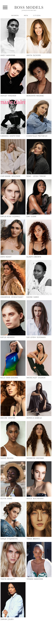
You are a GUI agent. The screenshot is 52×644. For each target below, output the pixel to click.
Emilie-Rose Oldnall (10, 216)
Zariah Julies (7, 619)
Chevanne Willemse (11, 176)
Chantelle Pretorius (37, 136)
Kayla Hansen (8, 337)
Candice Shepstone (10, 136)
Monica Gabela (34, 418)
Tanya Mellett (8, 579)
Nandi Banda (7, 458)
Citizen (37, 15)
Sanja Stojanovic (9, 539)
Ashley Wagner (8, 96)
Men (26, 15)
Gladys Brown (34, 257)
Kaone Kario (33, 297)
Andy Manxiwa (8, 55)
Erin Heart (6, 257)
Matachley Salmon (36, 378)
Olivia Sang (6, 499)
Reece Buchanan (35, 499)
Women (15, 15)
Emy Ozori (32, 216)
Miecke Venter (8, 418)
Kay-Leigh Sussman (36, 337)
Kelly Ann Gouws (9, 378)
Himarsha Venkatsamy (12, 297)
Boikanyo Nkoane (35, 96)
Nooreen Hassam (35, 458)
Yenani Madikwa (35, 579)
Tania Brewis (33, 539)
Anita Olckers (34, 55)
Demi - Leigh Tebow (36, 176)
